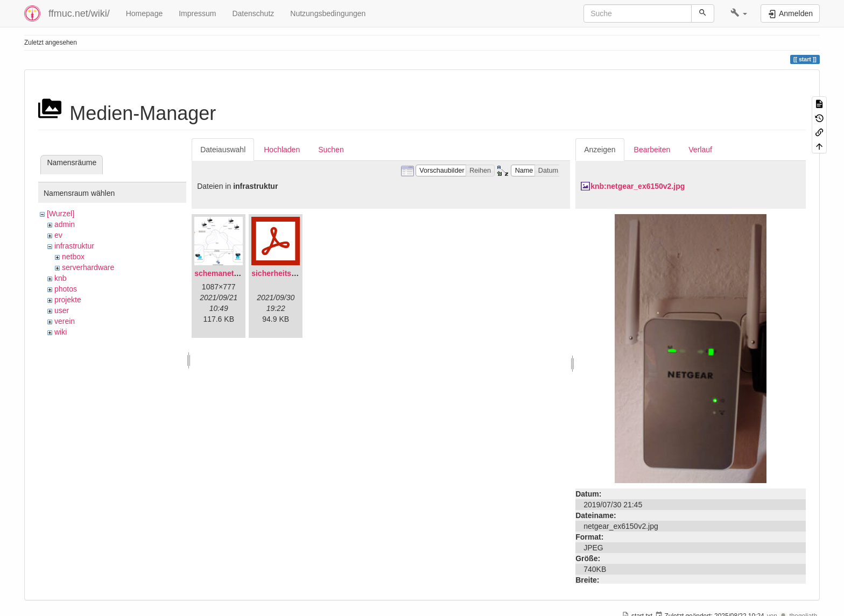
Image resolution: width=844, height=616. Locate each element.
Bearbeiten (652, 150)
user (62, 310)
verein (65, 321)
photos (66, 289)
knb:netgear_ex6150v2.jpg (638, 186)
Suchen (331, 150)
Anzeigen (600, 150)
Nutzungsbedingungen (328, 13)
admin (65, 224)
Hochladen (282, 150)
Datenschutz (253, 13)
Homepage (145, 13)
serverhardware (88, 267)
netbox (73, 257)
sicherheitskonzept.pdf (292, 273)
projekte (68, 300)
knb (61, 278)
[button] (739, 13)
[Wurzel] (61, 214)
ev (58, 235)
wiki (61, 332)
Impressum (197, 13)
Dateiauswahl (223, 150)
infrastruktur (74, 246)
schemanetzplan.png (231, 273)
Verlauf (700, 150)
